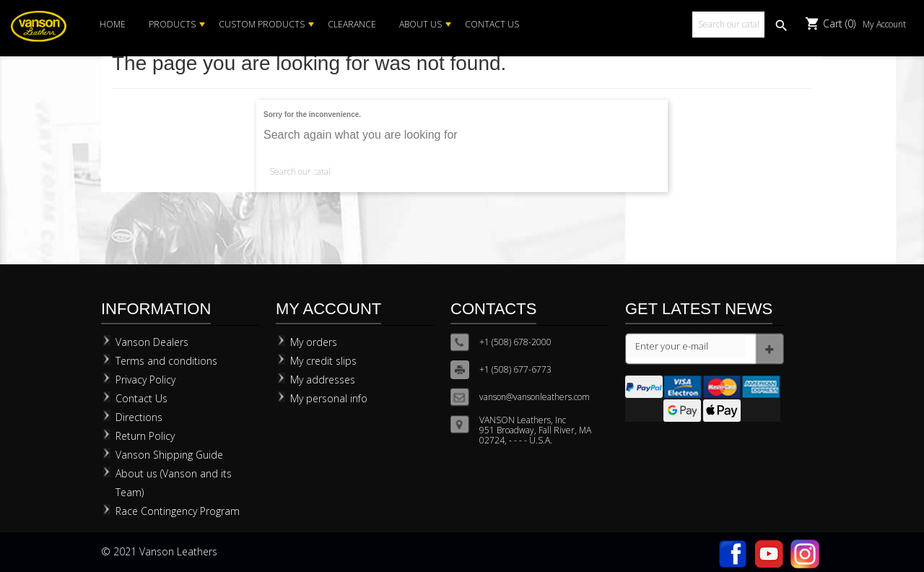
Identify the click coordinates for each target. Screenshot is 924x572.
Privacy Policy (145, 380)
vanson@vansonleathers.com (535, 397)
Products (172, 24)
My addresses (323, 380)
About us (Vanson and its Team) (174, 483)
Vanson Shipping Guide (169, 455)
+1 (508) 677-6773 (515, 369)
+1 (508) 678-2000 (515, 342)
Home (113, 24)
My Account (884, 24)
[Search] (728, 25)
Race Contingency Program (178, 511)
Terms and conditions (166, 361)
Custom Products (262, 24)
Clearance (352, 24)
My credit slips (323, 361)
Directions (139, 417)
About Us (420, 24)
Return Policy (145, 436)
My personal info (329, 398)
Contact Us (492, 24)
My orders (314, 342)
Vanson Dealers (152, 342)
